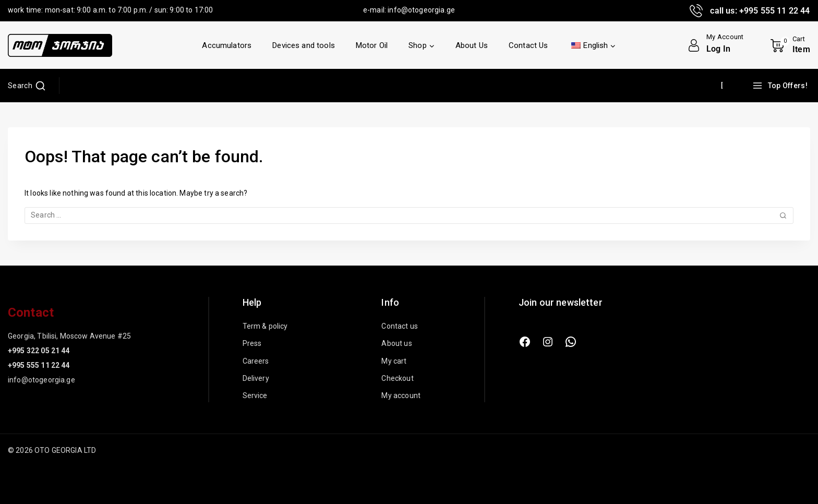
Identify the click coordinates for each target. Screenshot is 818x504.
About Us (472, 45)
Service (255, 395)
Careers (256, 361)
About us (396, 343)
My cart (394, 361)
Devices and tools (304, 45)
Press (252, 343)
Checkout (397, 378)
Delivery (256, 378)
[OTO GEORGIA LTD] (60, 45)
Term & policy (265, 326)
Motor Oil (372, 45)
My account (401, 395)
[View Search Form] (27, 86)
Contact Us (528, 45)
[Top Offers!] (781, 86)
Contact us (400, 326)
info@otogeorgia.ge (421, 10)
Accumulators (227, 45)
